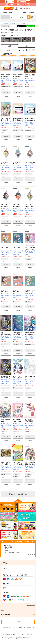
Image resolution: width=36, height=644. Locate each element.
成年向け (11, 13)
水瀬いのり (8, 551)
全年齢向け (4, 13)
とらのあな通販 (4, 23)
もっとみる (31, 554)
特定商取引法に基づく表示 (10, 634)
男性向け (24, 13)
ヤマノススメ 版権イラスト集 (6, 119)
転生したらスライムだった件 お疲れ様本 (18, 378)
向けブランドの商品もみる (18, 494)
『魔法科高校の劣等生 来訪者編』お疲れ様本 (18, 334)
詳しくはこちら (31, 605)
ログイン (28, 8)
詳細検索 (32, 17)
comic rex (8, 545)
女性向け (32, 13)
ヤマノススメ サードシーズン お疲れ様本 (18, 464)
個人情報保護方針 (20, 631)
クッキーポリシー (31, 631)
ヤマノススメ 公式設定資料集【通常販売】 (30, 464)
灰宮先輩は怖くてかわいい (13, 553)
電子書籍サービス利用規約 (8, 631)
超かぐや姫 (8, 547)
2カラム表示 (30, 50)
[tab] (27, 46)
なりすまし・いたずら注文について (26, 634)
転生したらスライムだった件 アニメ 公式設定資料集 (6, 464)
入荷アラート (5, 26)
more (31, 639)
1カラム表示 (34, 50)
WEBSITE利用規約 (7, 628)
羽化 (6, 549)
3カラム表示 (27, 50)
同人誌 (11, 23)
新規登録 (22, 8)
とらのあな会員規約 (18, 628)
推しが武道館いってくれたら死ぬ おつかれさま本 (18, 421)
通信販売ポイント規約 (30, 628)
